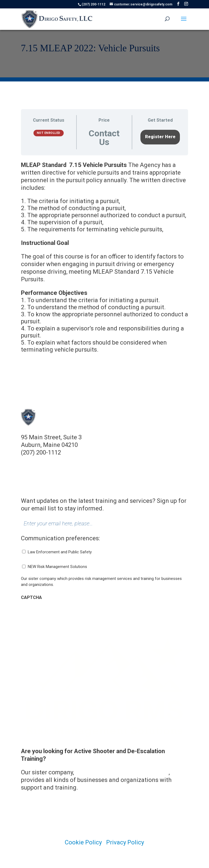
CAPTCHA (31, 597)
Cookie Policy (83, 842)
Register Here (160, 137)
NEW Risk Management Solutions (57, 567)
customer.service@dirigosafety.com (70, 460)
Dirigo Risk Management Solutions (122, 772)
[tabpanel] (104, 260)
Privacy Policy (125, 842)
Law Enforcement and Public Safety (60, 552)
